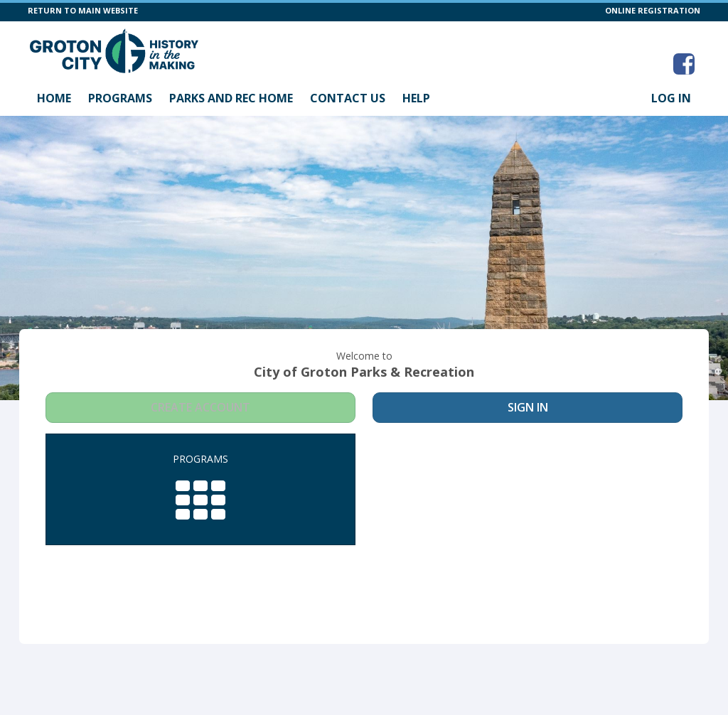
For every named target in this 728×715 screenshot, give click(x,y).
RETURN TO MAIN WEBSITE (83, 10)
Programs (120, 98)
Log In (671, 98)
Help (416, 98)
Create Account (201, 407)
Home (54, 98)
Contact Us (348, 98)
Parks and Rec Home (231, 98)
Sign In (528, 407)
